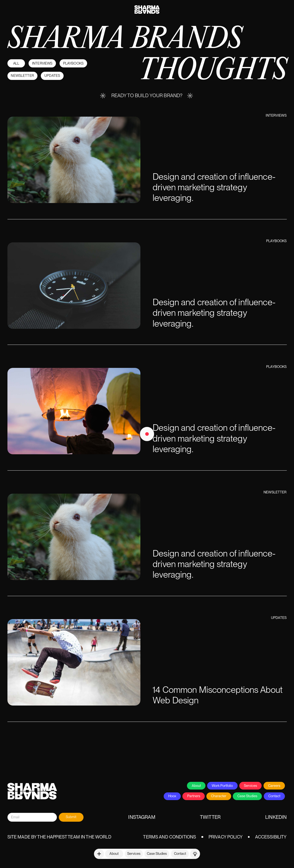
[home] (147, 7)
